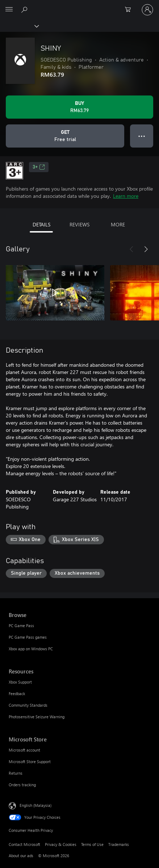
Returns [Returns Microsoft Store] (16, 773)
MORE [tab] (118, 224)
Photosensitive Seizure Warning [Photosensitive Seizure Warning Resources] (37, 717)
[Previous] (131, 249)
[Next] (146, 249)
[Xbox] (19, 26)
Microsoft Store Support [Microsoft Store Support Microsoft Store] (30, 761)
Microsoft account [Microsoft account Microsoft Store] (24, 750)
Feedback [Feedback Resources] (17, 693)
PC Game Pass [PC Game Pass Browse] (21, 626)
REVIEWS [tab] (79, 224)
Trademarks (119, 844)
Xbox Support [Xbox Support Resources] (20, 682)
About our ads (21, 856)
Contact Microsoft (24, 844)
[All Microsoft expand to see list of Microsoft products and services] (9, 10)
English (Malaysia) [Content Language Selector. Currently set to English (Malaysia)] (35, 805)
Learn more (126, 196)
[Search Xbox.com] (25, 9)
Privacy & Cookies (61, 844)
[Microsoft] (79, 5)
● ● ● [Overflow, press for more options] (142, 136)
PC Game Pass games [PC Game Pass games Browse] (28, 637)
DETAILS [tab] (41, 224)
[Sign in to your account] (147, 10)
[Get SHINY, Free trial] (65, 136)
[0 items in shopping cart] (130, 10)
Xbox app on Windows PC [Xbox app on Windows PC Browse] (31, 649)
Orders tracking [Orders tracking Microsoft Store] (22, 785)
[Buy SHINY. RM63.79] (79, 107)
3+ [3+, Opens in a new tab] (39, 167)
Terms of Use (92, 844)
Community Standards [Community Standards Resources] (28, 705)
